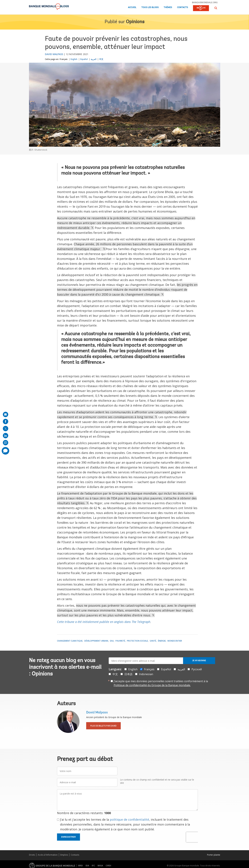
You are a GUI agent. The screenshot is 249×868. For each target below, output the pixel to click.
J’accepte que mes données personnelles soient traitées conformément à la (161, 683)
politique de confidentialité (129, 819)
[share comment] (5, 451)
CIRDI (108, 866)
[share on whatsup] (6, 443)
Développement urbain (96, 641)
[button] (216, 8)
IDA (87, 866)
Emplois (64, 855)
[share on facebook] (6, 421)
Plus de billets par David (103, 726)
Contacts (183, 7)
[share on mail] (6, 414)
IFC (93, 866)
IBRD (80, 866)
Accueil (132, 7)
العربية (93, 59)
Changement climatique (70, 641)
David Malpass (54, 54)
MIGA (100, 866)
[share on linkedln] (6, 436)
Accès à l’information (48, 855)
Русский (197, 669)
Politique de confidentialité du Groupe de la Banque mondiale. (152, 685)
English (74, 59)
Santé (153, 641)
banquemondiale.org (205, 2)
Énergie (162, 641)
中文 (101, 59)
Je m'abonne (199, 661)
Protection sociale (137, 641)
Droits (32, 855)
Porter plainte (214, 855)
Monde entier (175, 641)
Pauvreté (120, 641)
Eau (112, 641)
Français (64, 59)
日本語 (128, 674)
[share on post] (6, 429)
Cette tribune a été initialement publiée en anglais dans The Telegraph (104, 622)
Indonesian (146, 674)
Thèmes (168, 7)
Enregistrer (68, 837)
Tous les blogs (150, 7)
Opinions (135, 22)
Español (84, 59)
